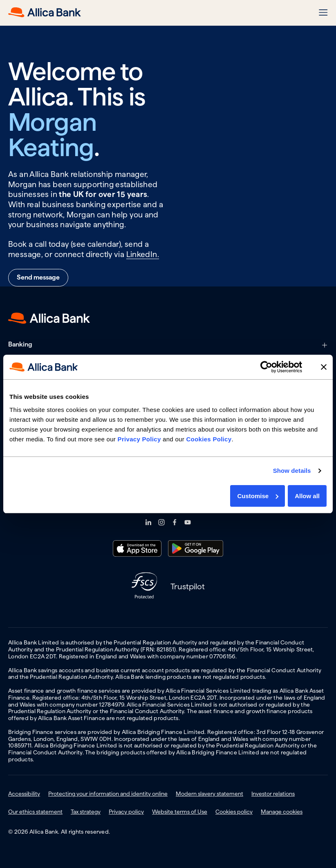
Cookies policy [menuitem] (234, 812)
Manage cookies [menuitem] (282, 812)
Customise (258, 496)
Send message (38, 277)
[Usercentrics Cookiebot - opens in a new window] (266, 367)
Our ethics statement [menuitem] (35, 812)
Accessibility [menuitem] (24, 794)
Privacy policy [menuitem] (126, 812)
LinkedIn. (143, 254)
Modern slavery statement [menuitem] (209, 794)
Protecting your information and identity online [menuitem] (108, 794)
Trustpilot (188, 586)
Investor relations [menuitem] (273, 794)
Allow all (307, 496)
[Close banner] (324, 367)
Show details (292, 471)
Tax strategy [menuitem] (86, 812)
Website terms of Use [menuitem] (180, 812)
